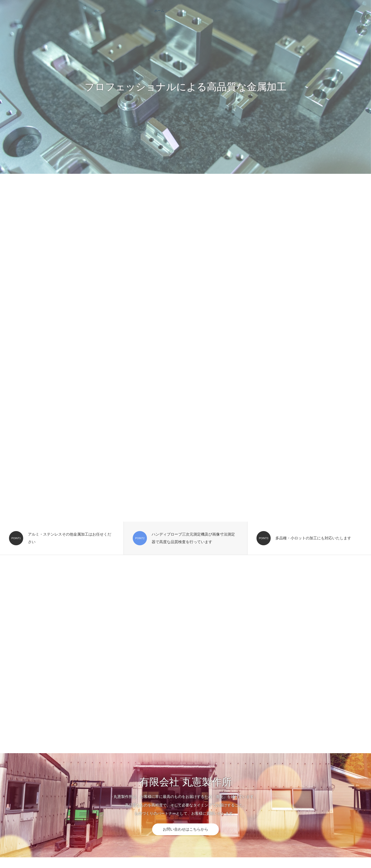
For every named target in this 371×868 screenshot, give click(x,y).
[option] (185, 87)
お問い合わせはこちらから (185, 829)
